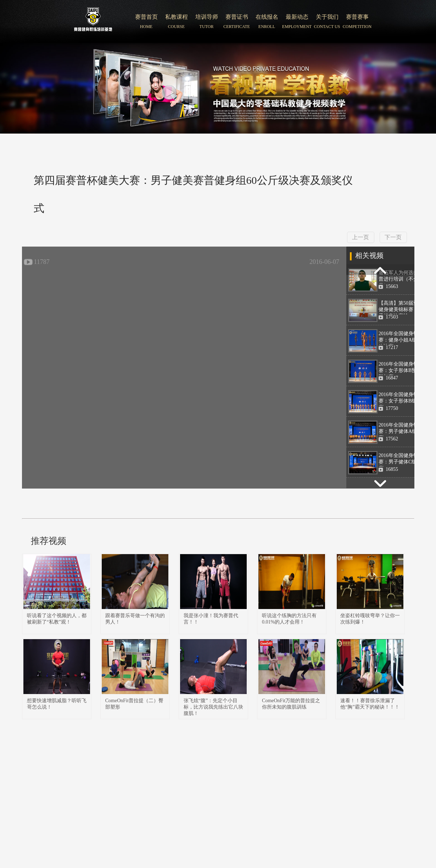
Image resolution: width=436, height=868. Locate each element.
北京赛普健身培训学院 (93, 22)
